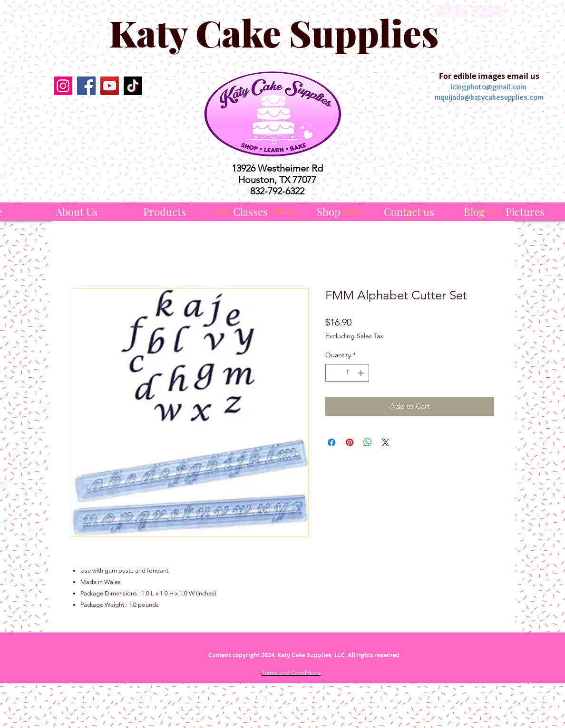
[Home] (221, 211)
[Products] (165, 212)
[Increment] (362, 373)
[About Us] (77, 212)
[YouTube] (110, 86)
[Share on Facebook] (331, 442)
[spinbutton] (347, 373)
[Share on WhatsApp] (368, 442)
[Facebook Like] (98, 121)
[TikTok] (133, 86)
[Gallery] (351, 211)
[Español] (489, 11)
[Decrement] (333, 373)
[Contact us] (482, 211)
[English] (451, 11)
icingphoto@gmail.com (488, 87)
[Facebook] (86, 86)
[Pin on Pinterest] (350, 442)
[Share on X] (386, 442)
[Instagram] (63, 86)
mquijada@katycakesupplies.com (489, 97)
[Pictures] (525, 212)
